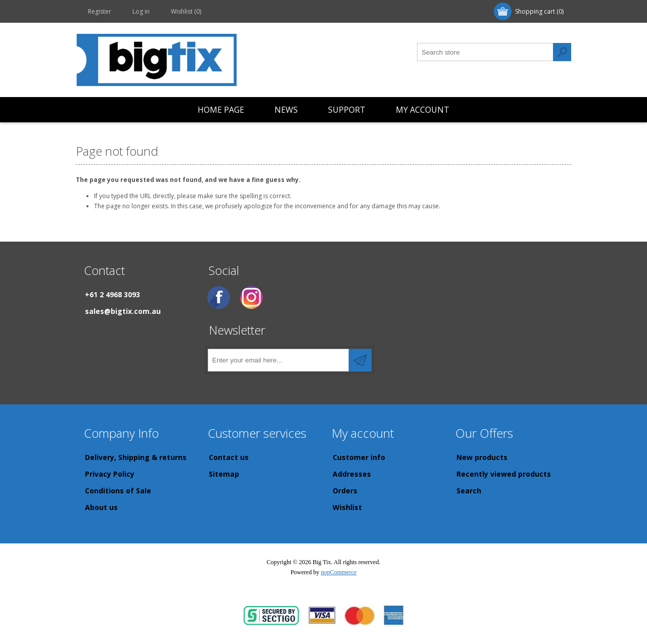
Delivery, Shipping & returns (136, 457)
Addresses (352, 474)
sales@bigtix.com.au (123, 311)
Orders (345, 491)
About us (101, 507)
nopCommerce (339, 572)
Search (469, 491)
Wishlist (347, 507)
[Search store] (485, 52)
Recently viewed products (504, 474)
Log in (141, 11)
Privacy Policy (110, 474)
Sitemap (224, 474)
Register (100, 11)
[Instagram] (251, 297)
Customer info (359, 457)
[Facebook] (219, 297)
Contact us (229, 457)
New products (482, 457)
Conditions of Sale (118, 491)
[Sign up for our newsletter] (278, 360)
